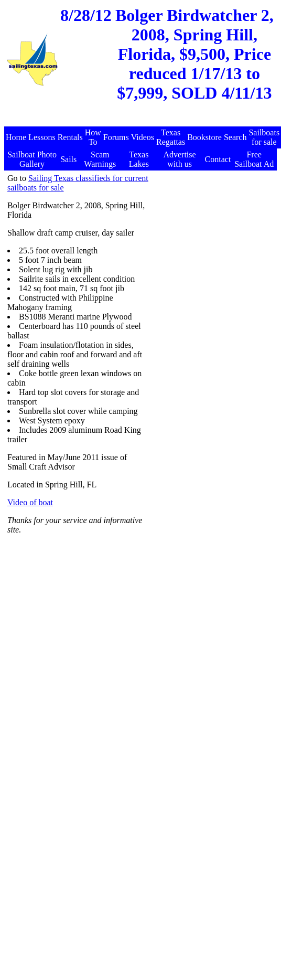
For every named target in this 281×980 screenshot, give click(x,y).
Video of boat (30, 502)
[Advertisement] (212, 226)
